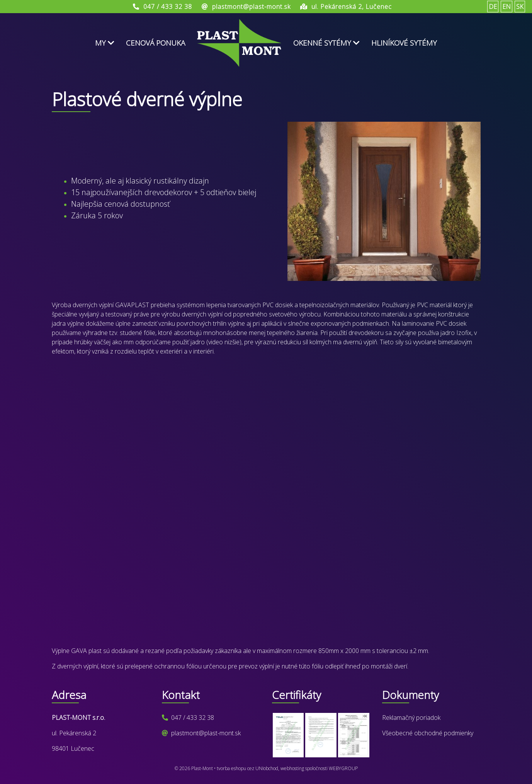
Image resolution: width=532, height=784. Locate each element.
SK (520, 7)
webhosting (292, 768)
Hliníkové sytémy (404, 43)
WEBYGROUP (343, 768)
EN (507, 7)
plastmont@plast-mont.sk (206, 733)
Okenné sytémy (326, 43)
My (105, 43)
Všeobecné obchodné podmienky (428, 733)
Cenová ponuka (156, 43)
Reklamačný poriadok (411, 718)
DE (493, 7)
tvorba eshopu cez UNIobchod (247, 768)
